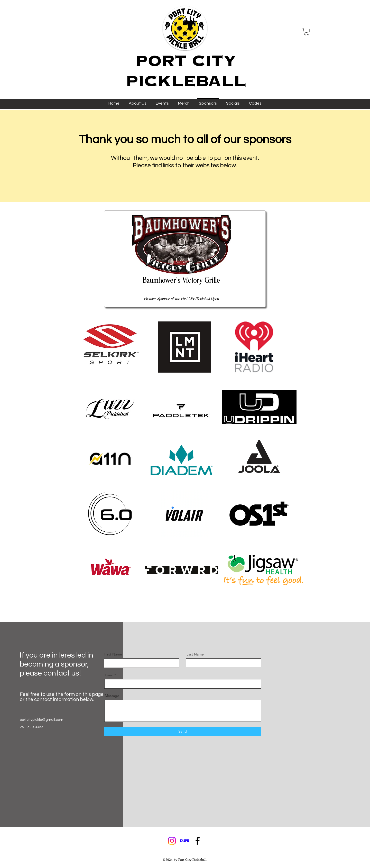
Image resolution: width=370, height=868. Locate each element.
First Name (113, 654)
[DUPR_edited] (185, 841)
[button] (307, 32)
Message (112, 696)
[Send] (183, 732)
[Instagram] (172, 841)
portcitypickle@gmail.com (41, 720)
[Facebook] (198, 841)
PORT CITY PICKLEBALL (186, 71)
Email (109, 675)
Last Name (195, 654)
